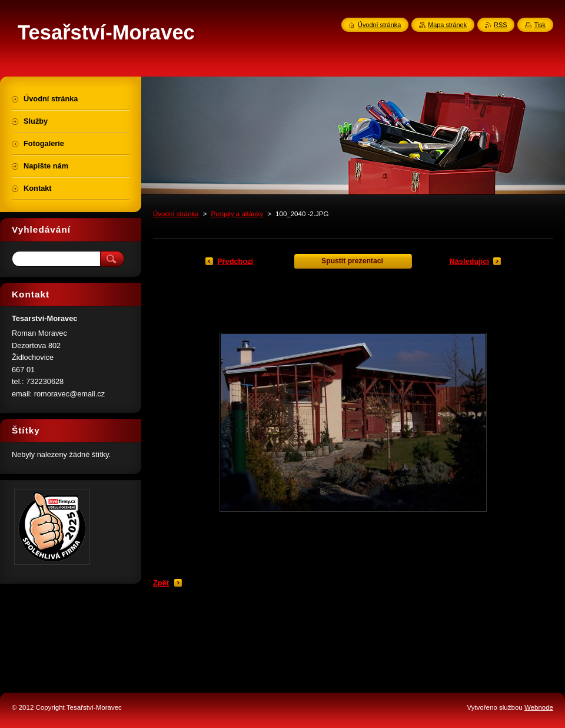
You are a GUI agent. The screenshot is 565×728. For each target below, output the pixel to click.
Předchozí (235, 261)
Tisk (540, 25)
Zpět (161, 583)
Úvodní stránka (176, 214)
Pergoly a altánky (237, 214)
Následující (469, 261)
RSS (500, 25)
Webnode (539, 707)
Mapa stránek (447, 25)
